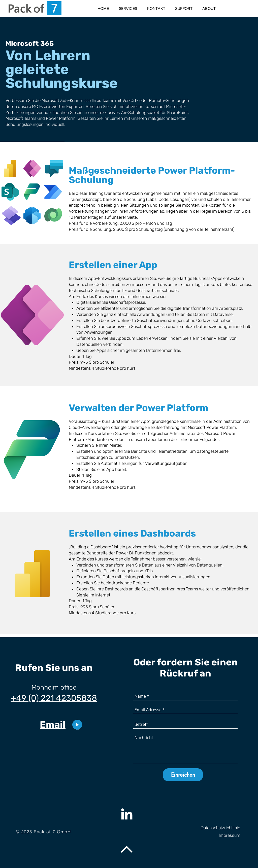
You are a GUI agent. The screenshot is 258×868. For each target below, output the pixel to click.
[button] (128, 6)
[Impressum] (215, 835)
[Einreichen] (183, 775)
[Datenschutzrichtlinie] (215, 828)
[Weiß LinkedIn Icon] (127, 814)
